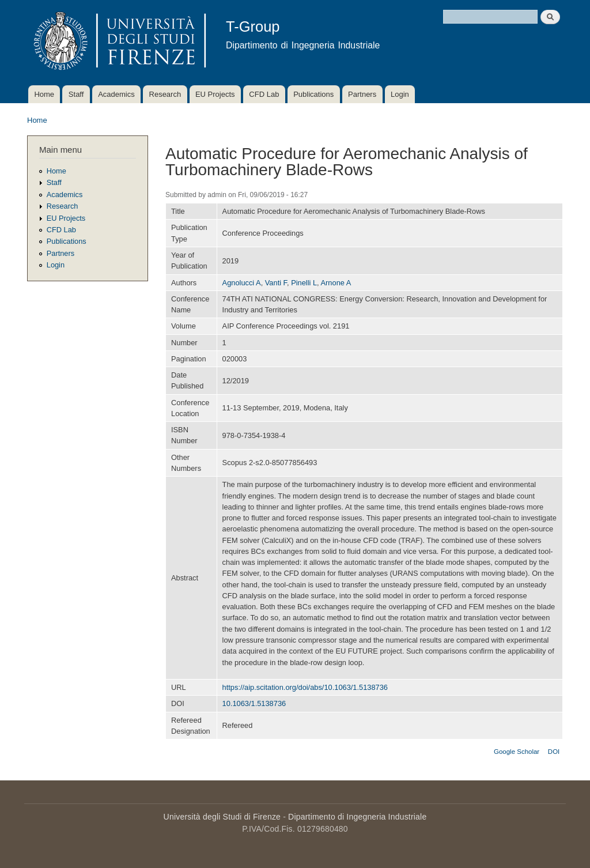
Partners (362, 94)
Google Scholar (517, 752)
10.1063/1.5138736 (254, 703)
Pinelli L (304, 283)
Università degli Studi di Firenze (222, 817)
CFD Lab (264, 94)
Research (165, 94)
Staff (76, 94)
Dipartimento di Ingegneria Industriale (357, 817)
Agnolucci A (242, 283)
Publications (313, 94)
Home (44, 94)
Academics (116, 94)
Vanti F (276, 283)
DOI (554, 752)
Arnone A (336, 283)
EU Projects (215, 94)
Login (400, 94)
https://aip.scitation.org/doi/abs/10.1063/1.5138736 (305, 687)
